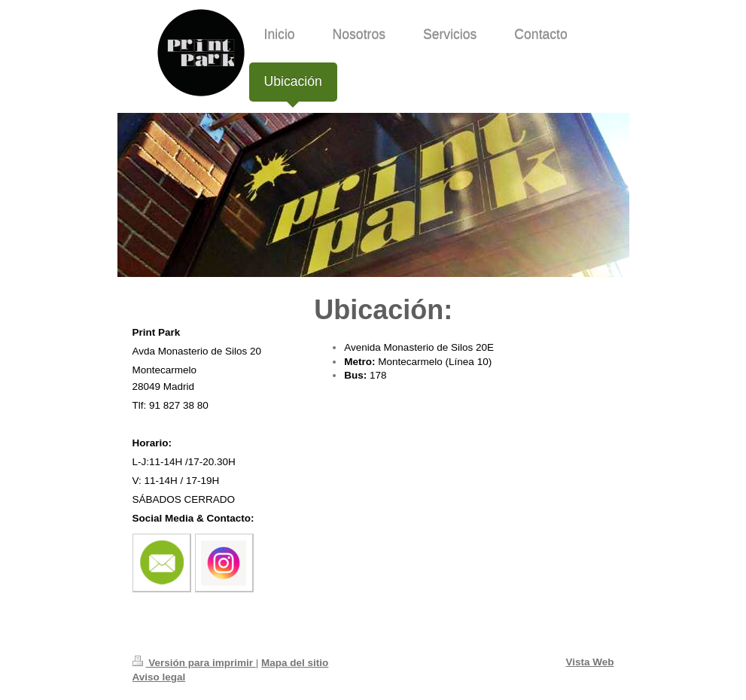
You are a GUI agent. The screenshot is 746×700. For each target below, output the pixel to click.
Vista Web (589, 662)
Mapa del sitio (295, 663)
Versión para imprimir (194, 663)
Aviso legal (159, 677)
